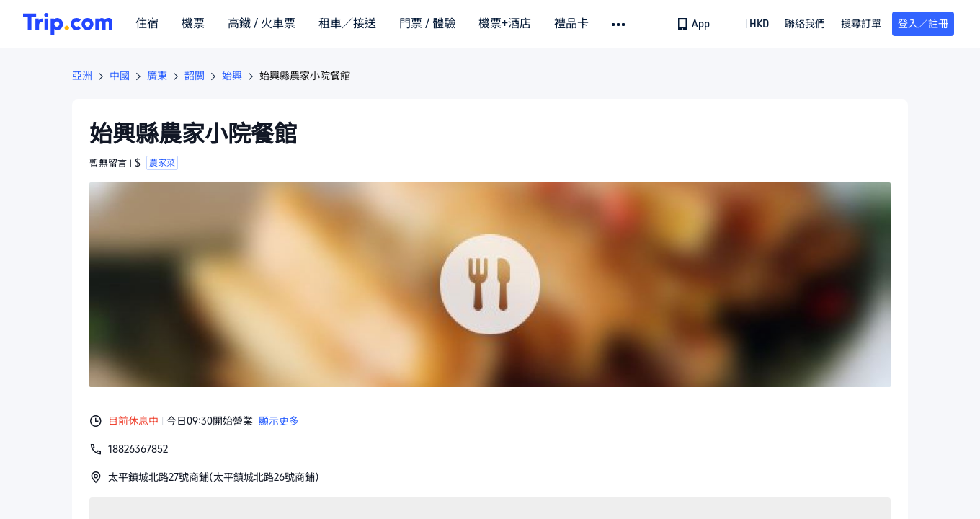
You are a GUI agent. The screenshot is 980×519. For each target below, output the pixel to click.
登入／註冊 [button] (923, 24)
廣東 (157, 76)
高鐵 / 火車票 (262, 24)
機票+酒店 (505, 24)
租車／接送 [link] (347, 24)
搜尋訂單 (861, 24)
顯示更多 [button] (279, 421)
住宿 (147, 24)
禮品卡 (571, 24)
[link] (694, 24)
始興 (232, 76)
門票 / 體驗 (427, 24)
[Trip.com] (68, 24)
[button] (619, 25)
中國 (120, 76)
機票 (193, 24)
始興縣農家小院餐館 (305, 76)
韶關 (195, 76)
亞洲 (82, 76)
